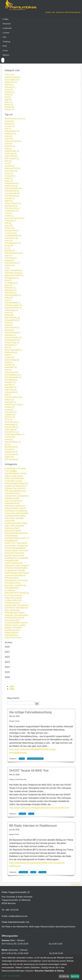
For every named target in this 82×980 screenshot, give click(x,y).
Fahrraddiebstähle (12, 588)
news (25, 523)
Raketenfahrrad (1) (12, 183)
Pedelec (21, 613)
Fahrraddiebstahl (17, 478)
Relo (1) (8, 347)
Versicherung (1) (11, 186)
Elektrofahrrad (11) (12, 208)
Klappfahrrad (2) (11, 452)
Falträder (8, 625)
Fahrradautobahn (21, 615)
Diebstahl (13, 573)
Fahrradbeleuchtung (12, 583)
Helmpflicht (9, 568)
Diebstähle (20, 526)
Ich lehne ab (64, 976)
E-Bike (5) (9, 95)
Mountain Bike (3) (12, 427)
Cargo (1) (8, 149)
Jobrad (23, 516)
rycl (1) (7, 444)
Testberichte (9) (11, 82)
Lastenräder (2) (11, 412)
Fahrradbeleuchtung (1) (14, 253)
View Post (76, 884)
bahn (18, 513)
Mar (12, 689)
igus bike (8, 556)
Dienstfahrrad (10, 608)
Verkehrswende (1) (12, 328)
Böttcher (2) (9, 400)
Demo (17, 528)
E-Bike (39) (9, 457)
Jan (12, 686)
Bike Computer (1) (12, 158)
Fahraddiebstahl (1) (12, 340)
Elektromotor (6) (11, 352)
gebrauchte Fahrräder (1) (14, 218)
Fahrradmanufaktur (12, 516)
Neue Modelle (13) (12, 80)
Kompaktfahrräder (12, 560)
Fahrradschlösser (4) (13, 442)
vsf (28, 538)
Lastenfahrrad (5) (11, 238)
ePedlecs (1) (10, 407)
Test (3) (8, 97)
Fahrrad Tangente (12, 483)
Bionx (7, 610)
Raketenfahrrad (11, 558)
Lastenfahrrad (20, 585)
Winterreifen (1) (11, 367)
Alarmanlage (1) (11, 424)
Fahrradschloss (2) (12, 131)
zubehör (24, 543)
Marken (6, 55)
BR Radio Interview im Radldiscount (33, 826)
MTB (5, 46)
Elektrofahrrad (19, 575)
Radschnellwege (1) (12, 77)
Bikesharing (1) (11, 290)
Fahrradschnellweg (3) (13, 397)
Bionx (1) (8, 280)
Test (21, 551)
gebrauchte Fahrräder (16, 570)
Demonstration (10, 546)
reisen (19, 638)
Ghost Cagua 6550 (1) (13, 350)
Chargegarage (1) (12, 278)
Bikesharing (9, 528)
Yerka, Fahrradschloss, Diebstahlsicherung (14, 502)
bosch (25, 486)
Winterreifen (19, 553)
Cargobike (24, 513)
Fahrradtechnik (10, 580)
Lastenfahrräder (23, 496)
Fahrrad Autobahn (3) (13, 337)
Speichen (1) (10, 265)
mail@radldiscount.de (18, 916)
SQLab (17, 493)
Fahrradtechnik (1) (12, 191)
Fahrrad (8, 550)
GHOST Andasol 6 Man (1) (15, 119)
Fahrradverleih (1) (12, 231)
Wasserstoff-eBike (12, 533)
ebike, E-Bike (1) (11, 156)
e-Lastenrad (9, 623)
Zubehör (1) (9, 110)
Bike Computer (16, 481)
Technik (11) (9, 449)
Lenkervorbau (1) (11, 454)
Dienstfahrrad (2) (11, 447)
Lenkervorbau (10, 513)
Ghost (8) (8, 144)
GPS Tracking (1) (11, 459)
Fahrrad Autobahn (12, 508)
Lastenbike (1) (10, 402)
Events (15, 625)
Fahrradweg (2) (11, 258)
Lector (18, 630)
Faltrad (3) (9, 323)
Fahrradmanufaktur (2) (13, 305)
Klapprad (25, 565)
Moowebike (17, 628)
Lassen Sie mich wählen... (12, 976)
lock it (18, 603)
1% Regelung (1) (11, 283)
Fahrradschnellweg (12, 538)
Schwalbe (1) (10, 198)
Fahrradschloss (23, 605)
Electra (7, 478)
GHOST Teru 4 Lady (13, 543)
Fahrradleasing (21, 511)
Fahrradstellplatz (11, 536)
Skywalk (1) (9, 121)
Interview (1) (9, 330)
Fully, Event (17, 488)
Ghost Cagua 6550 (12, 620)
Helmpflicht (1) (10, 382)
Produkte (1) (9, 92)
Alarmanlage (15, 610)
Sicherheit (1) (10, 87)
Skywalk (21, 618)
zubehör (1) (9, 216)
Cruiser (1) (9, 173)
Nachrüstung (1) (11, 206)
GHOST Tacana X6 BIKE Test (29, 770)
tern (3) (8, 163)
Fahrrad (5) (9, 315)
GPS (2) (8, 395)
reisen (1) (8, 255)
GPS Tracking (22, 580)
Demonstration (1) (12, 422)
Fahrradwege (24, 593)
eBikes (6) (9, 139)
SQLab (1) (9, 362)
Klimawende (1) (11, 345)
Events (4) (9, 105)
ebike (17, 623)
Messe (23, 491)
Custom (6, 33)
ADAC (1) (8, 102)
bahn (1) (8, 129)
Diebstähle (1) (10, 288)
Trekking (6, 42)
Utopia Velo (9, 598)
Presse (13, 637)
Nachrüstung (10, 630)
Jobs (53, 12)
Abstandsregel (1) (12, 310)
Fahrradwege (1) (11, 380)
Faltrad (26, 573)
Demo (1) (8, 370)
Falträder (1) (9, 365)
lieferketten (24, 533)
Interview (23, 508)
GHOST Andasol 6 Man (14, 563)
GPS (18, 468)
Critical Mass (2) (11, 171)
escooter (23, 473)
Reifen (15, 600)
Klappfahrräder (10, 605)
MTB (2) (8, 223)
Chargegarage (22, 546)
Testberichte (10, 521)
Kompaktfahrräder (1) (13, 236)
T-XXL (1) (8, 420)
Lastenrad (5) (10, 437)
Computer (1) (10, 176)
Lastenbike (19, 518)
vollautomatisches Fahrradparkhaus (12, 634)
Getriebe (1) (9, 260)
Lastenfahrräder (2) (12, 193)
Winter (23, 468)
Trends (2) (9, 439)
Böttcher (15, 551)
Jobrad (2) (9, 325)
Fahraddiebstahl (11, 613)
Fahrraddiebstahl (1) (13, 333)
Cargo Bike (9, 615)
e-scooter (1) (10, 126)
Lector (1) (8, 213)
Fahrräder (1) (10, 250)
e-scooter (22, 625)
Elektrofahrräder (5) (12, 318)
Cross (5, 51)
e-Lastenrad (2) (11, 233)
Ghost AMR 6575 (11, 593)
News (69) (9, 90)
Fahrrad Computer (15, 595)
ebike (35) (9, 226)
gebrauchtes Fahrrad (13, 531)
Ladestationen (20, 506)
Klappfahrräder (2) (12, 151)
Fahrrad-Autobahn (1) (13, 188)
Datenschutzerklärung (72, 12)
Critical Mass (10, 518)
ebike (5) (8, 100)
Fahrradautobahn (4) (13, 243)
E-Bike (6, 19)
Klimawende (9, 553)
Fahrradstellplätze (19, 548)
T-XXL (7, 471)
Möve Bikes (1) (10, 293)
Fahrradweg (9, 506)
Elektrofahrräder (21, 568)
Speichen (24, 623)
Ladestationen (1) (11, 211)
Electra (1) (9, 285)
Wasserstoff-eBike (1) (13, 308)
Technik (18, 486)
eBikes (8, 476)
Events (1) (9, 313)
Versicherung (10, 603)
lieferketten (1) (10, 335)
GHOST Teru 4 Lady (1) (14, 405)
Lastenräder (9, 493)
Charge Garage (17, 476)
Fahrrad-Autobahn (12, 578)
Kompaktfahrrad (11, 541)
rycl (6, 570)
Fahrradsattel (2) (11, 392)
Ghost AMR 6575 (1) (13, 168)
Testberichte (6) (11, 154)
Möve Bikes (9, 585)
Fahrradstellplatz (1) (12, 303)
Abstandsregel (15, 491)
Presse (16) (9, 75)
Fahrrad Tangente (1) (13, 203)
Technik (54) (9, 107)
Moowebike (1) (10, 387)
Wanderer (8, 628)
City (4, 37)
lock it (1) (8, 161)
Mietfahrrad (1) (10, 134)
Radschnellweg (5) (12, 360)
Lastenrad (7, 28)
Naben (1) (9, 181)
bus (6, 595)
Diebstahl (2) (10, 417)
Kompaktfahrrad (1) (12, 320)
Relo (20, 600)
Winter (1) (8, 201)
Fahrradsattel (10, 511)
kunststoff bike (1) (12, 432)
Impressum (60, 12)
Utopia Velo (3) (10, 429)
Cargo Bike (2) (10, 221)
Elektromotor (10, 565)
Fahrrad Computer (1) (13, 141)
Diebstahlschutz (22, 608)
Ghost (20, 573)
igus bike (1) (9, 385)
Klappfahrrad (10, 486)
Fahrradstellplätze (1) (13, 295)
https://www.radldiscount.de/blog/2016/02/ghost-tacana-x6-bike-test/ (39, 808)
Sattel (7, 573)
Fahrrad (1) (9, 85)
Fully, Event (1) (10, 390)
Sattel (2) (8, 355)
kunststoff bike (10, 468)
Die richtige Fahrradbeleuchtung (30, 712)
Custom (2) (9, 410)
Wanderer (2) (10, 146)
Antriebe (16, 498)
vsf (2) (7, 268)
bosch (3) (8, 136)
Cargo (7, 638)
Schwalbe (8, 498)
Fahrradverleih (10, 496)
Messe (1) (9, 178)
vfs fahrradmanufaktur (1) (14, 434)
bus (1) (7, 248)
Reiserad (7, 24)
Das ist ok (75, 976)
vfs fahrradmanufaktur (13, 523)
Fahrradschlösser (12, 473)
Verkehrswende (18, 556)
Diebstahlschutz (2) (12, 263)
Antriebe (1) (9, 357)
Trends (7, 481)
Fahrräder (8, 488)
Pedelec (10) (10, 228)
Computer (18, 598)
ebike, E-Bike (10, 526)
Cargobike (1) (10, 415)
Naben (18, 565)
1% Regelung (10, 590)
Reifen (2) (8, 298)
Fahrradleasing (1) (12, 196)
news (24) (8, 241)
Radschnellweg (11, 618)
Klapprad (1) (9, 124)
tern (24, 488)
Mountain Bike (23, 558)
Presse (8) (9, 245)
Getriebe (8, 548)
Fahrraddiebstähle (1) (13, 377)
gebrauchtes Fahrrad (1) (14, 275)
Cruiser (25, 551)
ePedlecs (8, 600)
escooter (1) (9, 166)
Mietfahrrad (23, 483)
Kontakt (48, 12)
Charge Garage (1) (12, 342)
